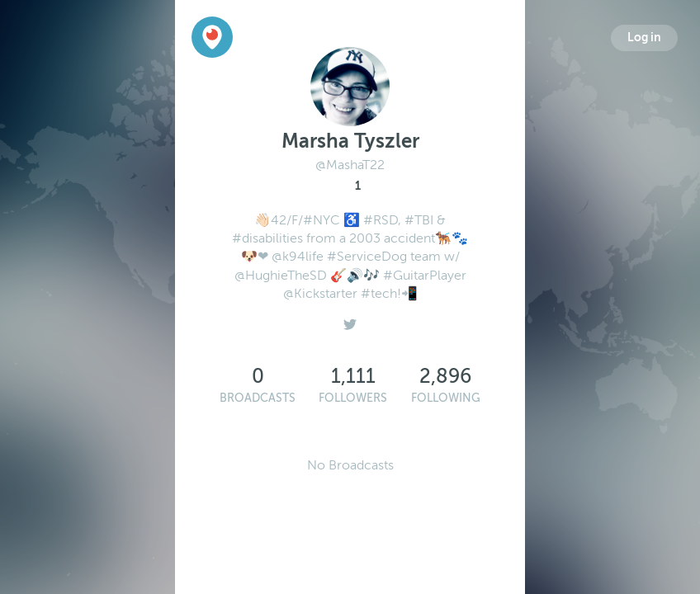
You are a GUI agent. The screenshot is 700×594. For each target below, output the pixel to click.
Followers (353, 398)
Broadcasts (258, 398)
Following (446, 398)
